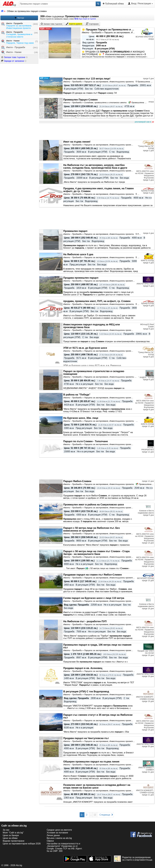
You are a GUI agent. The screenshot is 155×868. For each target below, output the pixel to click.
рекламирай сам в (144, 122)
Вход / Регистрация (140, 4)
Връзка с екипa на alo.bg (59, 838)
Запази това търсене (13, 57)
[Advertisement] (97, 132)
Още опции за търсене (85, 19)
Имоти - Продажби (13, 47)
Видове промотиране (14, 841)
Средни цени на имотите (59, 830)
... (91, 815)
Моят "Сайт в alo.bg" (13, 833)
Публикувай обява (113, 4)
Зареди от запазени (13, 61)
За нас (6, 830)
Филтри (19, 18)
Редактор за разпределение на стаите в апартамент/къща (133, 859)
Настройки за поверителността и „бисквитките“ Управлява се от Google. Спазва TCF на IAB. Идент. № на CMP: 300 (64, 847)
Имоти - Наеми (11, 52)
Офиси (50, 841)
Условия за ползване (57, 833)
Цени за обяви (10, 838)
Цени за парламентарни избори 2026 (22, 844)
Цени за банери (11, 835)
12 (95, 815)
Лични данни (53, 835)
